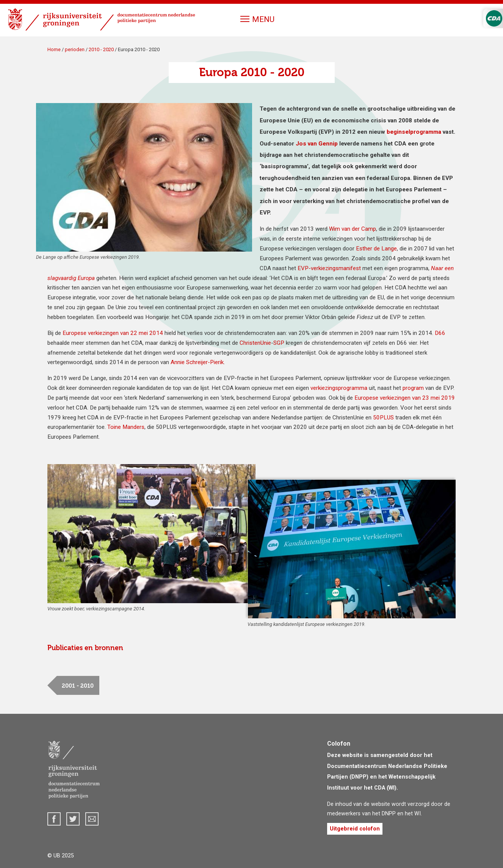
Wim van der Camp (353, 229)
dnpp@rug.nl (92, 819)
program (413, 388)
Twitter (73, 819)
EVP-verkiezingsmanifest (330, 268)
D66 (440, 333)
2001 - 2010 (78, 686)
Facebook (54, 819)
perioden (75, 49)
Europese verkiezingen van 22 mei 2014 (113, 333)
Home (54, 49)
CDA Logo (494, 18)
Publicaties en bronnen (85, 648)
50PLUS (383, 418)
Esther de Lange (376, 249)
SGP (279, 343)
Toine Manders (126, 427)
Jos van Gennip (317, 144)
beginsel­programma (414, 132)
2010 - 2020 (101, 49)
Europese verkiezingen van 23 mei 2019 (405, 398)
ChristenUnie (255, 343)
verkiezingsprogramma (339, 388)
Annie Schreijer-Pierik (197, 362)
